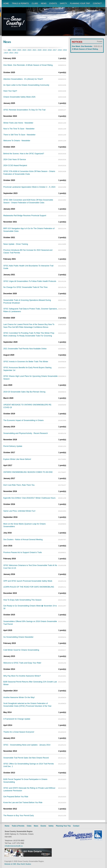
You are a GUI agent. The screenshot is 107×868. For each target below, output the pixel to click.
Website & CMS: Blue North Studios (18, 864)
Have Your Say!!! (10, 91)
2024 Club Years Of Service (15, 159)
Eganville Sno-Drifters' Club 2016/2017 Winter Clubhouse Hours (29, 498)
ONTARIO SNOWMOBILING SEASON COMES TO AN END (28, 472)
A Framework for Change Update (17, 719)
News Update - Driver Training (16, 244)
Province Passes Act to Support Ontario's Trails (23, 552)
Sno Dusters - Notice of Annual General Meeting (23, 540)
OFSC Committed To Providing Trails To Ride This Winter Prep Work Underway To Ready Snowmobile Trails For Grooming (29, 334)
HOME (6, 3)
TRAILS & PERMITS (20, 3)
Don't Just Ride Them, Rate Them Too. (19, 485)
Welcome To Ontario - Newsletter (17, 141)
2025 (19, 50)
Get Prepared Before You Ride (16, 797)
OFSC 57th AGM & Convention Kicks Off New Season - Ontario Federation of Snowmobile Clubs (29, 173)
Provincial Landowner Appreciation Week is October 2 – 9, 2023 (29, 187)
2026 (14, 50)
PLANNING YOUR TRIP (80, 3)
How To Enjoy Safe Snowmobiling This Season (22, 600)
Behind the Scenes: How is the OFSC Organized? (24, 154)
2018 (50, 50)
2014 (6, 53)
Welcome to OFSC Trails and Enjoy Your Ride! (22, 663)
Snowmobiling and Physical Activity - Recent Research (26, 433)
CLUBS (35, 3)
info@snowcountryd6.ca (14, 846)
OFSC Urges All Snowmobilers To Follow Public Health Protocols (30, 281)
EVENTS (53, 3)
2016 (60, 50)
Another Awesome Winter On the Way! (19, 697)
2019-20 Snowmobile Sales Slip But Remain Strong (24, 392)
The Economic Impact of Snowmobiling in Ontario (23, 420)
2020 (40, 50)
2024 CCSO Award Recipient (15, 165)
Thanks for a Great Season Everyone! (19, 732)
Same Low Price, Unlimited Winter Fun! (19, 511)
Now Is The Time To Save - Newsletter (19, 129)
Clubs (29, 826)
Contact (76, 826)
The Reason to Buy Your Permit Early (19, 816)
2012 (16, 53)
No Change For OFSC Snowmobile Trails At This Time (25, 287)
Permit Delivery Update (13, 446)
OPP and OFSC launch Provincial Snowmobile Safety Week (28, 581)
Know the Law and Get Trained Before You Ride (23, 802)
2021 (34, 50)
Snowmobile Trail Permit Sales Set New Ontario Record (26, 758)
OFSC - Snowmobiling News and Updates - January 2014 (27, 745)
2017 (55, 50)
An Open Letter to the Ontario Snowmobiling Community (26, 85)
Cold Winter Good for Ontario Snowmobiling (21, 650)
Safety (51, 826)
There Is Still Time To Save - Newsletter (19, 135)
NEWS (44, 3)
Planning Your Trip (63, 826)
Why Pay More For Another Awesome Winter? (22, 676)
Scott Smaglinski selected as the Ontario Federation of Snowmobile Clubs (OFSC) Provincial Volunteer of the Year (27, 705)
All (9, 50)
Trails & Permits (18, 826)
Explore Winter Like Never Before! (17, 459)
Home (7, 826)
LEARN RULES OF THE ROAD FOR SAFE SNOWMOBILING (29, 587)
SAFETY (63, 3)
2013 (11, 53)
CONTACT (97, 3)
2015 (65, 50)
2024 (24, 50)
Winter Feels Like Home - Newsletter (18, 123)
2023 (29, 50)
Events (43, 826)
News (36, 826)
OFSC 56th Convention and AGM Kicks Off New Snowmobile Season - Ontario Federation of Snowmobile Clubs (28, 201)
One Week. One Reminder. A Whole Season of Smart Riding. (28, 65)
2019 (45, 50)
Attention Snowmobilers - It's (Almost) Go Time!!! (23, 79)
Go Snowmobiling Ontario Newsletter (18, 637)
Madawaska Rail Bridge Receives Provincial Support (25, 216)
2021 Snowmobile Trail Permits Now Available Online (25, 349)
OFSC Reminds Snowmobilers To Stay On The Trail (24, 110)
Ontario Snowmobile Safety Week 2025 (19, 97)
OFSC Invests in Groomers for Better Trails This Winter (26, 362)
